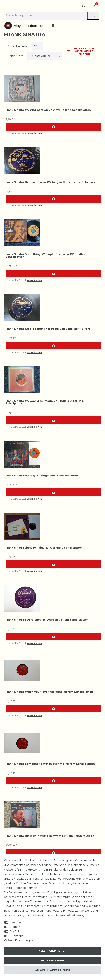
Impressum (38, 911)
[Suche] (93, 16)
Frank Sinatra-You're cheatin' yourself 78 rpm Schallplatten (47, 620)
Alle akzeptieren (52, 951)
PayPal (14, 931)
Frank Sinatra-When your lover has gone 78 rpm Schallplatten (49, 692)
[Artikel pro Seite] (37, 46)
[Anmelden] (84, 6)
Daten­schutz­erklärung (69, 915)
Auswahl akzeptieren (53, 970)
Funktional (17, 936)
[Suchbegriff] (47, 16)
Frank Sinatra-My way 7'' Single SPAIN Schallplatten (42, 476)
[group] (22, 89)
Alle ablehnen (53, 960)
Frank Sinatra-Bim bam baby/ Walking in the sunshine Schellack (50, 182)
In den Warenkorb (53, 127)
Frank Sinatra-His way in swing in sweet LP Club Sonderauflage (50, 836)
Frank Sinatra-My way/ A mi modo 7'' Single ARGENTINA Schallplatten (45, 402)
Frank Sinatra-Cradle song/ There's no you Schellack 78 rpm (48, 329)
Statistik (15, 927)
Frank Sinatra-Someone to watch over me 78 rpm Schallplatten (50, 764)
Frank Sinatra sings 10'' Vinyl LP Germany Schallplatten (44, 548)
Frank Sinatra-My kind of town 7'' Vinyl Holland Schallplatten (48, 110)
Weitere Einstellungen (18, 941)
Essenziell (16, 922)
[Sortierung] (45, 56)
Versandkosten (34, 133)
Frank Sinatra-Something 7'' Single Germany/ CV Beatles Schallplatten (45, 256)
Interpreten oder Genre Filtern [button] (81, 51)
